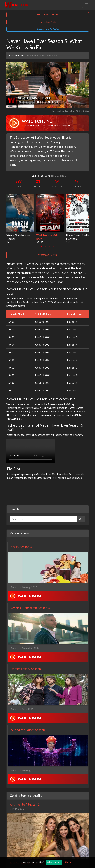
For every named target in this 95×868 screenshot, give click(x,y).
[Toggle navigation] (87, 5)
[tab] (42, 247)
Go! (81, 519)
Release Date (16, 55)
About (68, 862)
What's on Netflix (48, 255)
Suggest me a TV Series (48, 29)
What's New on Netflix (47, 14)
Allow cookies (54, 862)
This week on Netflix (48, 22)
